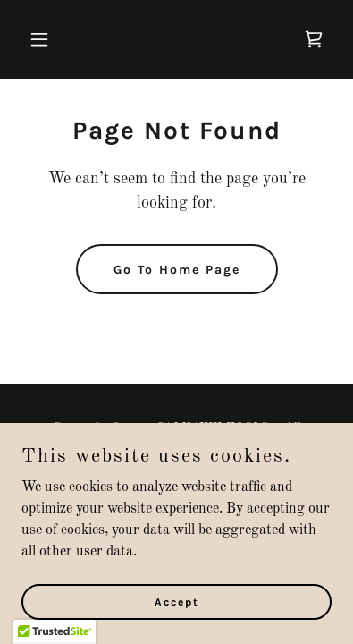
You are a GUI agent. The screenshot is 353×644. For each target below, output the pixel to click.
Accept (177, 601)
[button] (45, 39)
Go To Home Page (177, 270)
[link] (314, 39)
